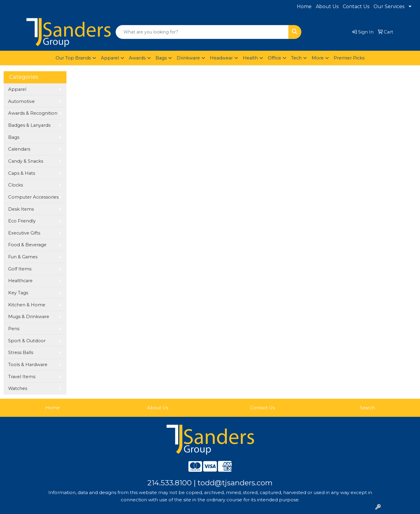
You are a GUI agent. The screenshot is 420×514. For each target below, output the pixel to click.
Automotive (21, 101)
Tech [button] (296, 58)
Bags (14, 137)
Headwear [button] (221, 58)
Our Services (389, 6)
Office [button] (274, 58)
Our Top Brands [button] (73, 58)
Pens (14, 329)
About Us (327, 6)
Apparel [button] (110, 58)
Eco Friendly (22, 221)
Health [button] (250, 58)
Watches (18, 388)
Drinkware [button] (188, 58)
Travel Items (22, 377)
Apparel (17, 89)
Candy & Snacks (26, 161)
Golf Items (20, 269)
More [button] (318, 58)
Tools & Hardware (28, 365)
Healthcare (20, 281)
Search (367, 408)
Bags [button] (161, 58)
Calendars (19, 149)
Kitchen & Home (27, 305)
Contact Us (356, 6)
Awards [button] (137, 58)
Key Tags (18, 293)
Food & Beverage (27, 245)
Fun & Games (23, 257)
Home (304, 6)
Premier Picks (349, 58)
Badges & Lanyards (29, 125)
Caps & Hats (22, 173)
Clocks (16, 185)
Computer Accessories (33, 197)
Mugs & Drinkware (29, 317)
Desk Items (21, 209)
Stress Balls (21, 353)
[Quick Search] (202, 32)
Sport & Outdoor (27, 341)
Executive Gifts (24, 233)
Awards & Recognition (33, 113)
